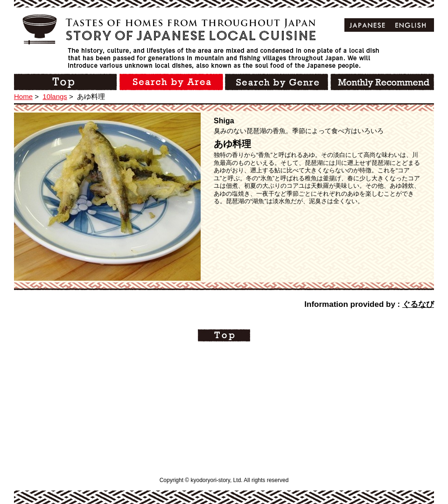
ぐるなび (418, 304)
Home (23, 96)
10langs (55, 96)
